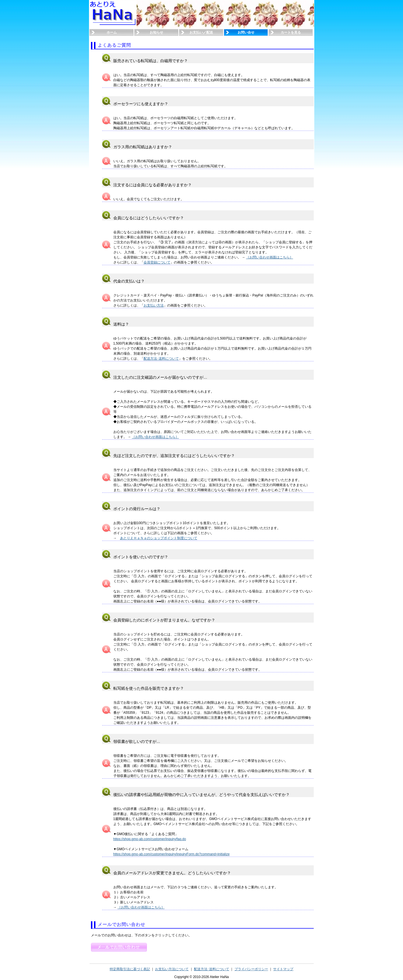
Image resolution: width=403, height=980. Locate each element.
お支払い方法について (172, 969)
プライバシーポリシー (251, 969)
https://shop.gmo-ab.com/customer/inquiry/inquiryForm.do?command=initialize (172, 854)
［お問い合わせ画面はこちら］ (270, 257)
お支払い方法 (154, 305)
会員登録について (157, 262)
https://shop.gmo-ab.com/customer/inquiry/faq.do (150, 839)
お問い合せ (246, 32)
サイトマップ (283, 969)
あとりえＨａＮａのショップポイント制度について (159, 538)
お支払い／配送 (201, 32)
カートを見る (291, 32)
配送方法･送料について (161, 359)
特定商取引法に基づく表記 (130, 969)
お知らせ (156, 32)
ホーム (112, 32)
